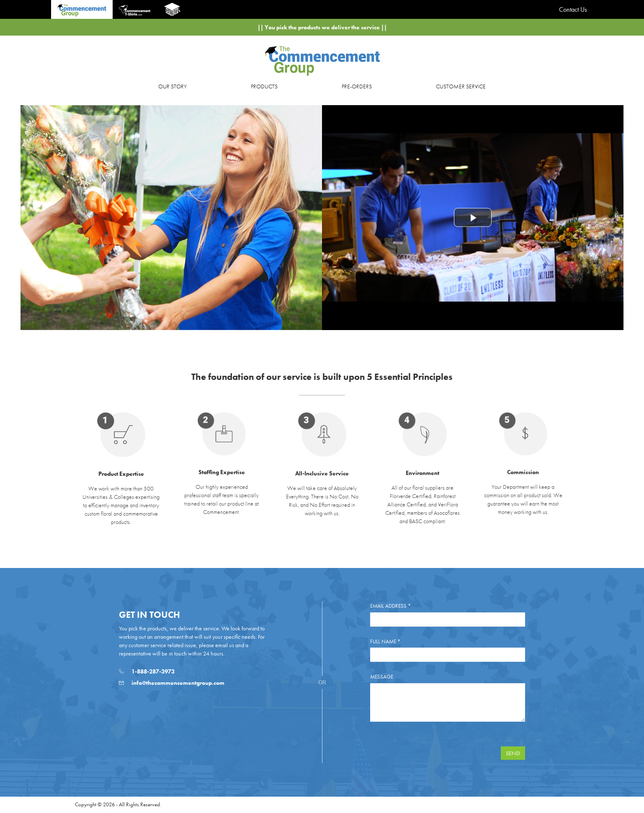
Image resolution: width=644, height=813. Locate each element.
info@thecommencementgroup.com (172, 683)
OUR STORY (173, 86)
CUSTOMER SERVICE (461, 86)
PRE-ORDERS (357, 86)
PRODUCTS (264, 86)
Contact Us (573, 9)
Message (382, 677)
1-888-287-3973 (147, 671)
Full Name (385, 641)
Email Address (390, 606)
